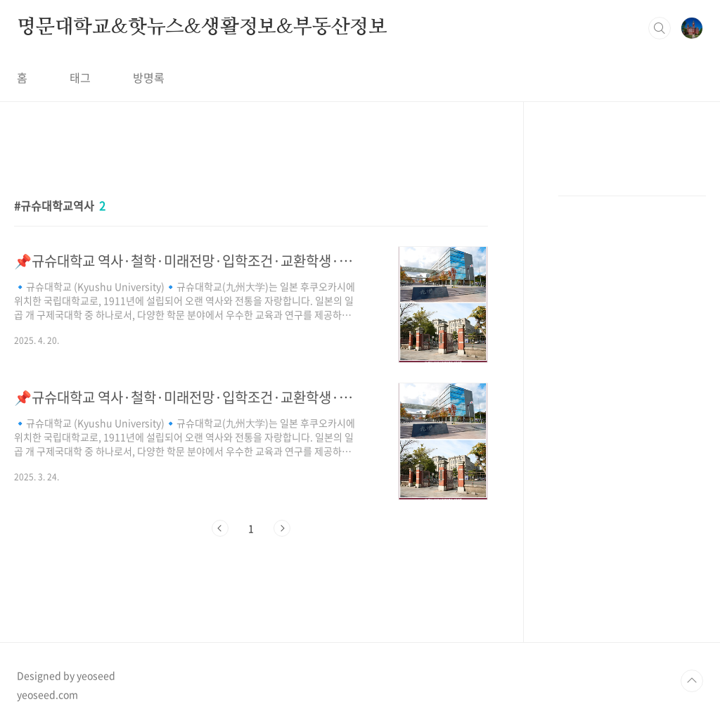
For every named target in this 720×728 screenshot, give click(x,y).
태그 (80, 77)
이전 (220, 528)
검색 (660, 28)
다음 (282, 528)
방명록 (149, 77)
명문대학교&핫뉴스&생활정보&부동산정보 (202, 27)
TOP (692, 681)
